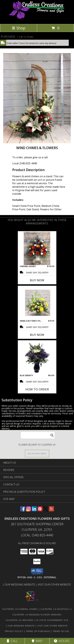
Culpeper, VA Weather (19, 620)
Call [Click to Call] (12, 641)
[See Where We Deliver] (37, 453)
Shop (19, 28)
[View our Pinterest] (40, 510)
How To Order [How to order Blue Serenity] (37, 389)
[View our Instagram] (28, 510)
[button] (37, 571)
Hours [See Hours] (62, 641)
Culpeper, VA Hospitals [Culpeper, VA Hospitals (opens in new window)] (55, 609)
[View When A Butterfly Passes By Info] (37, 303)
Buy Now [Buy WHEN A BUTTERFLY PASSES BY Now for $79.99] (37, 335)
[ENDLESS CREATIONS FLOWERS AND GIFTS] (37, 19)
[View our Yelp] (51, 510)
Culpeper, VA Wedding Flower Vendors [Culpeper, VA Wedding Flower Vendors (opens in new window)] (37, 615)
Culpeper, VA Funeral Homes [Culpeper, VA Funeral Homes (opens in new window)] (20, 609)
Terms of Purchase (38, 631)
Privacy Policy (14, 631)
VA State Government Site (52, 620)
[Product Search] (38, 435)
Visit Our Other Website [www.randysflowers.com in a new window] (55, 584)
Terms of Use (61, 631)
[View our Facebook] (23, 510)
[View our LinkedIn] (34, 510)
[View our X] (46, 510)
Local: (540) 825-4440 (25, 163)
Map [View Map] (37, 641)
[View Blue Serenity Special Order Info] (37, 357)
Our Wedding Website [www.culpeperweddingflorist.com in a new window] (20, 584)
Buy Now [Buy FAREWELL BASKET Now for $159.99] (37, 280)
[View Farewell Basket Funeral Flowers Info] (37, 248)
